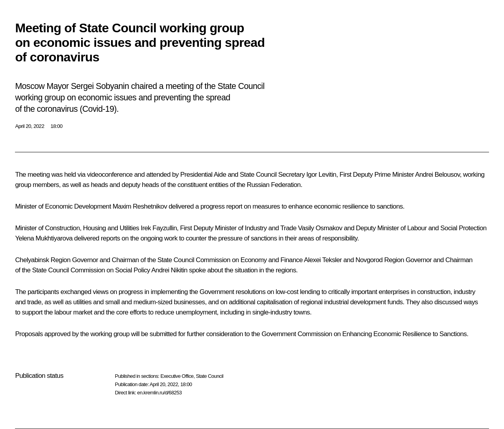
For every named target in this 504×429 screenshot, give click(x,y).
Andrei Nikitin (169, 270)
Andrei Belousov (437, 175)
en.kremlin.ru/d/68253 (159, 393)
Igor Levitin (321, 175)
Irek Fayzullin (159, 228)
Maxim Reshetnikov (140, 206)
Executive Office (177, 376)
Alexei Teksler (323, 260)
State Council (210, 376)
